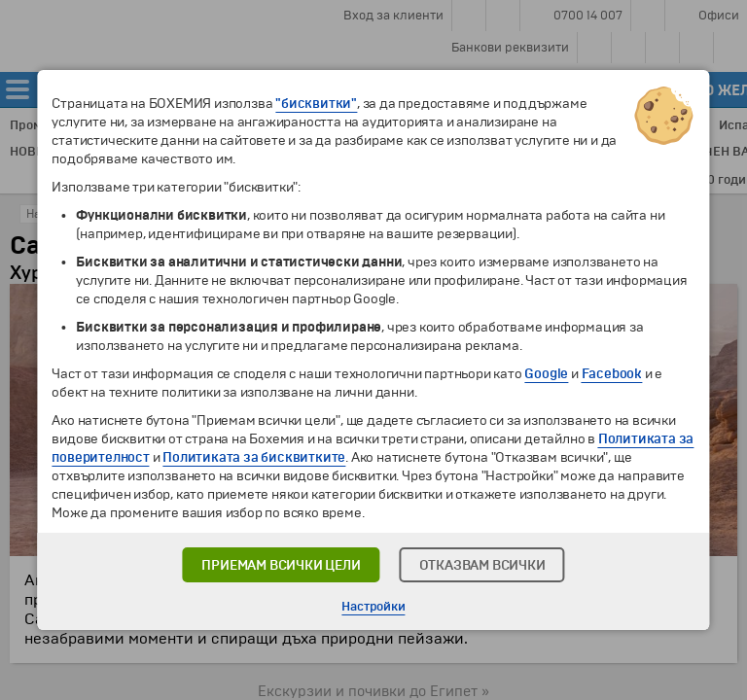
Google (546, 374)
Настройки (373, 607)
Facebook (612, 374)
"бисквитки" (316, 104)
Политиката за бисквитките (254, 457)
